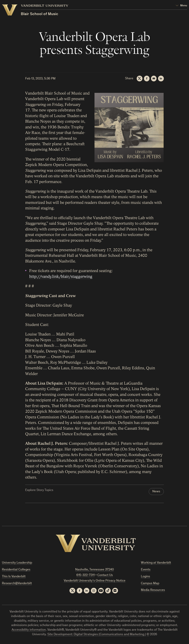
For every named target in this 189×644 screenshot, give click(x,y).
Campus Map (150, 584)
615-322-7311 (86, 576)
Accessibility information (29, 630)
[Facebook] (146, 79)
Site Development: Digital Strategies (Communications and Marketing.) (97, 635)
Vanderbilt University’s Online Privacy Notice (95, 581)
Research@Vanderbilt (17, 584)
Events (146, 570)
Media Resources (153, 590)
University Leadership (17, 563)
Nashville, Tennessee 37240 (94, 570)
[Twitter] (139, 79)
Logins (145, 577)
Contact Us (105, 576)
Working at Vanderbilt (156, 563)
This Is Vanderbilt (14, 577)
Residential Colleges (16, 570)
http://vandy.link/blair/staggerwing (61, 277)
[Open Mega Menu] (181, 6)
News (156, 492)
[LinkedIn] (161, 79)
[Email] (154, 79)
